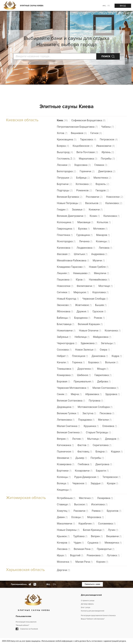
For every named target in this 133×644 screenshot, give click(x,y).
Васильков (94, 203)
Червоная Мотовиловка (73, 388)
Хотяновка (84, 184)
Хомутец (63, 511)
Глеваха (101, 165)
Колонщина (65, 222)
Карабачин (87, 524)
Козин (95, 216)
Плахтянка (65, 235)
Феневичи (64, 458)
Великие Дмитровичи (72, 216)
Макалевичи (66, 524)
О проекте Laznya (88, 601)
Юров (81, 280)
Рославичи (94, 197)
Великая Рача (84, 549)
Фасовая (64, 254)
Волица (63, 483)
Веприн (97, 536)
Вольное (112, 362)
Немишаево (82, 273)
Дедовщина (66, 407)
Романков (84, 190)
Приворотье (106, 549)
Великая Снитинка (70, 432)
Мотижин (100, 229)
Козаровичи (84, 471)
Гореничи (87, 171)
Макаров (103, 235)
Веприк (63, 439)
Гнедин (63, 210)
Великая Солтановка (71, 401)
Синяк (62, 394)
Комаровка (65, 375)
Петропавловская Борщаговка (77, 127)
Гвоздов (102, 190)
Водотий (77, 555)
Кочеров (64, 543)
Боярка (63, 146)
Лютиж (78, 439)
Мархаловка (88, 159)
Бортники (64, 471)
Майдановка (102, 337)
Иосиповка (99, 504)
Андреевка (99, 254)
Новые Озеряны (68, 530)
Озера (105, 350)
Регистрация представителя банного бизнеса (98, 616)
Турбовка (80, 536)
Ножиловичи (66, 331)
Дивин (62, 517)
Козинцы (103, 241)
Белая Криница (94, 530)
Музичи (99, 261)
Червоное (80, 483)
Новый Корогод (68, 299)
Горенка (79, 362)
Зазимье (79, 210)
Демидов (112, 439)
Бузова (84, 229)
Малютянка (102, 178)
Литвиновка (66, 420)
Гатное (96, 133)
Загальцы (108, 343)
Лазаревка (105, 498)
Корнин (102, 562)
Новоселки (115, 197)
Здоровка (113, 394)
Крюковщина (67, 140)
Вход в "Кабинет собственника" (93, 619)
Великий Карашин (90, 324)
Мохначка (64, 562)
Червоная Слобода (95, 299)
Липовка (105, 248)
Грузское (99, 311)
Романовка (95, 555)
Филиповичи (86, 286)
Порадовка (86, 420)
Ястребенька (66, 498)
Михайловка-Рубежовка (73, 261)
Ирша (62, 555)
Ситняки (63, 292)
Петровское (109, 140)
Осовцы (77, 517)
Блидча (102, 452)
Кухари (113, 483)
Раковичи (81, 511)
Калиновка (114, 203)
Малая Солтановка (106, 388)
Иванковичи (105, 146)
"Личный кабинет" (22, 625)
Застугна (89, 413)
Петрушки (65, 178)
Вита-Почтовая (87, 152)
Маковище (85, 222)
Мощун (103, 369)
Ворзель (102, 184)
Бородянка (82, 318)
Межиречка (113, 543)
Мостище (106, 286)
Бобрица (83, 178)
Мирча (76, 394)
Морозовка (96, 517)
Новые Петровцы (69, 203)
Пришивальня (84, 382)
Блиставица (66, 324)
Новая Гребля (99, 267)
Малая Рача (84, 562)
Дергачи (63, 570)
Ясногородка (66, 241)
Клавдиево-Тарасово (71, 267)
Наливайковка (99, 280)
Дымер (81, 458)
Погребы (108, 159)
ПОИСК (106, 56)
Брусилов (114, 511)
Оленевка (110, 426)
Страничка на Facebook (27, 629)
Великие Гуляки (68, 413)
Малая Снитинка (69, 426)
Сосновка (64, 350)
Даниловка (100, 356)
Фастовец (85, 452)
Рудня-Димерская (87, 477)
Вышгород (65, 152)
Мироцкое (81, 292)
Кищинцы (64, 490)
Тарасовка (88, 140)
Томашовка (65, 369)
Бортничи (64, 184)
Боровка (95, 362)
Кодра (117, 356)
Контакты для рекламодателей (93, 611)
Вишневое (79, 133)
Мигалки (105, 420)
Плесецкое (80, 356)
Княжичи (96, 210)
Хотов (62, 133)
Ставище (64, 504)
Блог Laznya (86, 607)
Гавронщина (66, 229)
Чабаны (108, 127)
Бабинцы (64, 318)
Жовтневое (83, 305)
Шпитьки (81, 254)
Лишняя (63, 273)
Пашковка (65, 280)
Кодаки (117, 452)
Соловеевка (107, 524)
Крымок (63, 536)
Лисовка (64, 549)
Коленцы (64, 477)
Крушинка (91, 426)
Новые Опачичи (90, 331)
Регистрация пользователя (26, 622)
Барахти (102, 471)
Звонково (64, 305)
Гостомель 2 (66, 159)
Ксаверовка (66, 464)
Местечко (86, 498)
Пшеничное (65, 452)
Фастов (83, 445)
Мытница (94, 439)
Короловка (100, 292)
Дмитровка (107, 171)
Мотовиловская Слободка (95, 407)
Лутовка (113, 555)
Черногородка (67, 343)
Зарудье (97, 483)
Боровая (64, 382)
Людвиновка (86, 248)
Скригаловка (102, 445)
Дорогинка (85, 369)
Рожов (99, 318)
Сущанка (94, 543)
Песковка (107, 413)
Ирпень (108, 152)
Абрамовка (93, 394)
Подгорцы (65, 190)
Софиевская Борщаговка (88, 120)
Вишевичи (114, 536)
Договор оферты (87, 604)
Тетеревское (112, 477)
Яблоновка (65, 311)
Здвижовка (89, 343)
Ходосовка (83, 165)
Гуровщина (84, 235)
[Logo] (10, 6)
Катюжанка (65, 445)
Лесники (64, 165)
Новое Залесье (86, 350)
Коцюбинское (83, 146)
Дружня (83, 311)
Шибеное (84, 375)
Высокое (81, 504)
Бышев (101, 305)
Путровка (96, 401)
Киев (62, 120)
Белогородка (66, 171)
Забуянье (64, 337)
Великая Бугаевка (70, 197)
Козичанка (113, 331)
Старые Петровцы (98, 432)
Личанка (86, 241)
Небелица (82, 337)
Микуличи (101, 273)
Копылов (104, 222)
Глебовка (85, 464)
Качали (63, 362)
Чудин (79, 543)
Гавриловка (103, 375)
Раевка (97, 511)
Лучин (113, 530)
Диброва (104, 382)
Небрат (63, 356)
